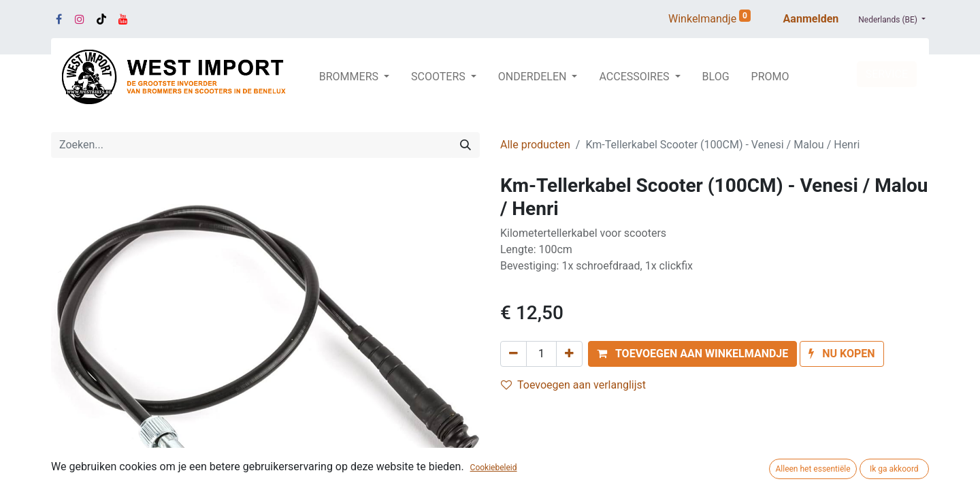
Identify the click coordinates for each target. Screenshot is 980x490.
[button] (692, 354)
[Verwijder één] (513, 354)
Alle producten (535, 145)
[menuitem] (716, 77)
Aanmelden (811, 19)
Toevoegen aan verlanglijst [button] (573, 385)
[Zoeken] (465, 145)
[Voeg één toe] (569, 354)
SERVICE (887, 74)
